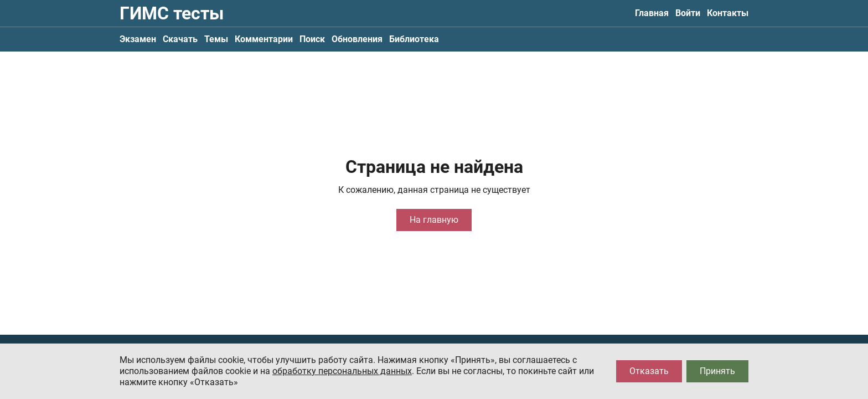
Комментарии (264, 39)
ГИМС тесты (172, 13)
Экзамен (138, 39)
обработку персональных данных (342, 371)
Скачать (180, 39)
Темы (216, 39)
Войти (688, 13)
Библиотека (414, 39)
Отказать (649, 371)
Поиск (312, 39)
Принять (717, 371)
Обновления (357, 39)
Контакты (728, 13)
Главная (652, 13)
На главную (434, 220)
